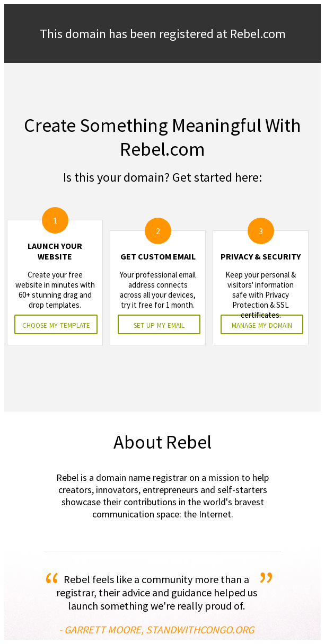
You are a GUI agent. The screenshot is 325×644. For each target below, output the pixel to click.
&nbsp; (162, 322)
